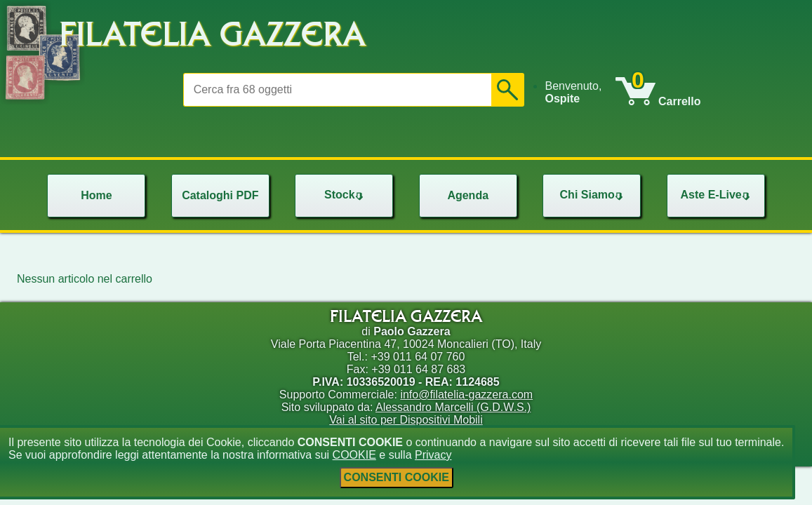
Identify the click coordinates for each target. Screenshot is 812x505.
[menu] (580, 93)
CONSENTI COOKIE (397, 477)
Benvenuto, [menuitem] (573, 92)
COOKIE (354, 455)
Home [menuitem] (96, 195)
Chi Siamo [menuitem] (593, 195)
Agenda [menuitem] (468, 195)
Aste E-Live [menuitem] (717, 195)
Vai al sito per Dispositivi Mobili (406, 420)
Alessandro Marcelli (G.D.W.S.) (453, 407)
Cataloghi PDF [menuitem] (220, 195)
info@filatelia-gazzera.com (466, 395)
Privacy (433, 455)
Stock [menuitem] (345, 195)
